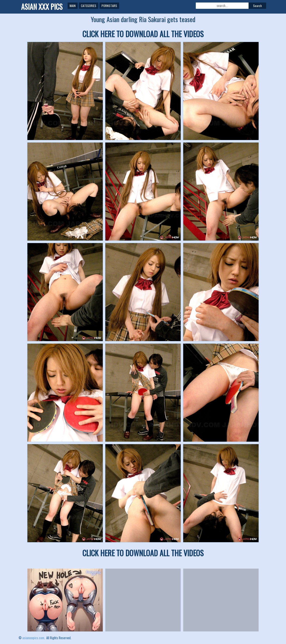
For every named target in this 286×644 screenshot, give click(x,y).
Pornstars (109, 6)
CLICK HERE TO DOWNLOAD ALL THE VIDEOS (143, 34)
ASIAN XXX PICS (42, 7)
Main (73, 6)
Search (257, 6)
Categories (89, 6)
